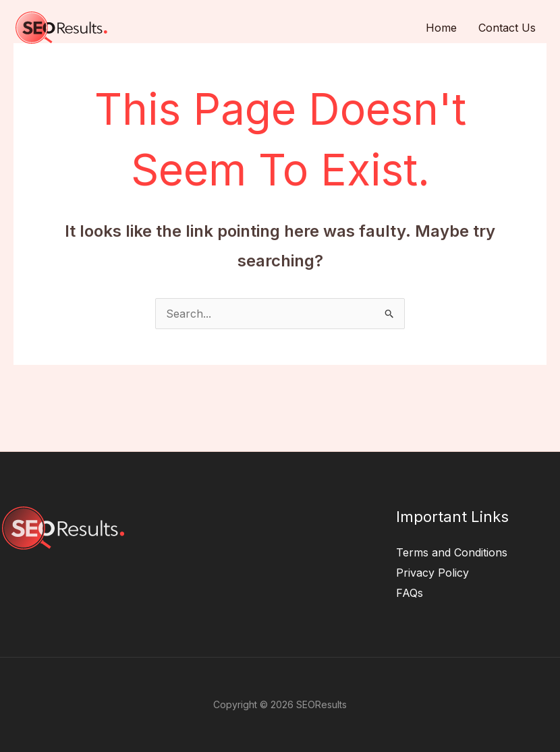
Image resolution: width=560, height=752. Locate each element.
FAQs (410, 593)
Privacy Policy (432, 573)
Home (441, 28)
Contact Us (507, 28)
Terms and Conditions (452, 552)
